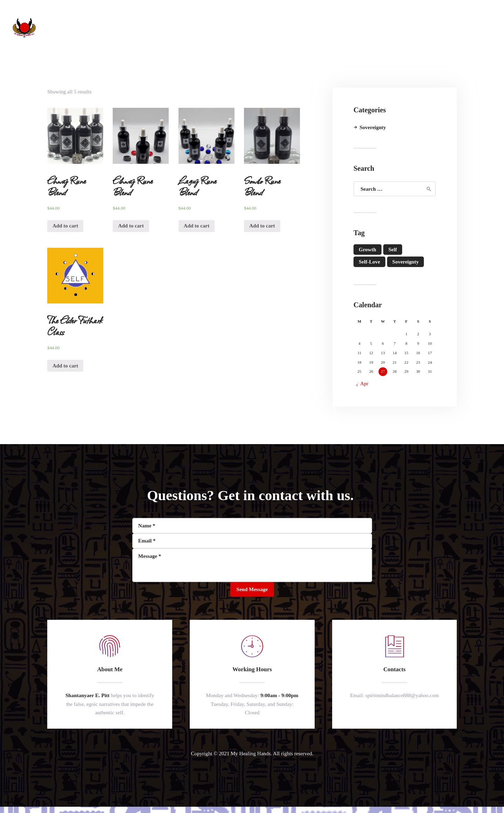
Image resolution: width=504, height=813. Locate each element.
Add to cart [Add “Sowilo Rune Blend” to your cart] (262, 226)
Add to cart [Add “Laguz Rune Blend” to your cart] (197, 226)
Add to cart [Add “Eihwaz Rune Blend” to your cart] (131, 226)
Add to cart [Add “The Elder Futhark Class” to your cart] (65, 366)
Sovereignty (373, 127)
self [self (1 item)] (393, 250)
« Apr (363, 384)
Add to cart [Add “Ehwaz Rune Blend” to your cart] (65, 226)
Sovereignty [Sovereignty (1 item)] (406, 262)
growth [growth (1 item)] (367, 250)
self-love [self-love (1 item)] (369, 262)
